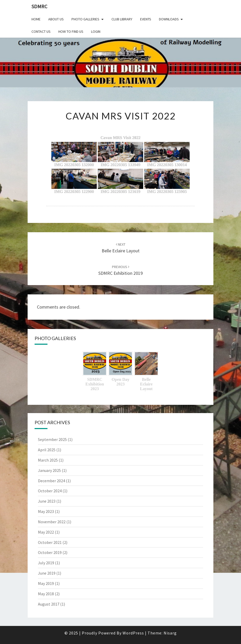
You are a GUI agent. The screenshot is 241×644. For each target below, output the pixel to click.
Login (96, 31)
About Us (56, 19)
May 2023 (46, 511)
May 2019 (46, 583)
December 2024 (51, 481)
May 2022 (46, 532)
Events (146, 19)
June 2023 (47, 501)
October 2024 (50, 491)
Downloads (169, 19)
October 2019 (50, 552)
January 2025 (49, 470)
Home (36, 19)
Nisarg (170, 633)
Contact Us (41, 31)
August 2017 (49, 604)
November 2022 (52, 522)
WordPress (133, 633)
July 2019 (46, 563)
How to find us (71, 31)
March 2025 (48, 460)
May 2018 (46, 594)
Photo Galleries (85, 19)
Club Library (122, 19)
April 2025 (47, 450)
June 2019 (47, 573)
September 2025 (52, 439)
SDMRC (39, 6)
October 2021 (50, 542)
